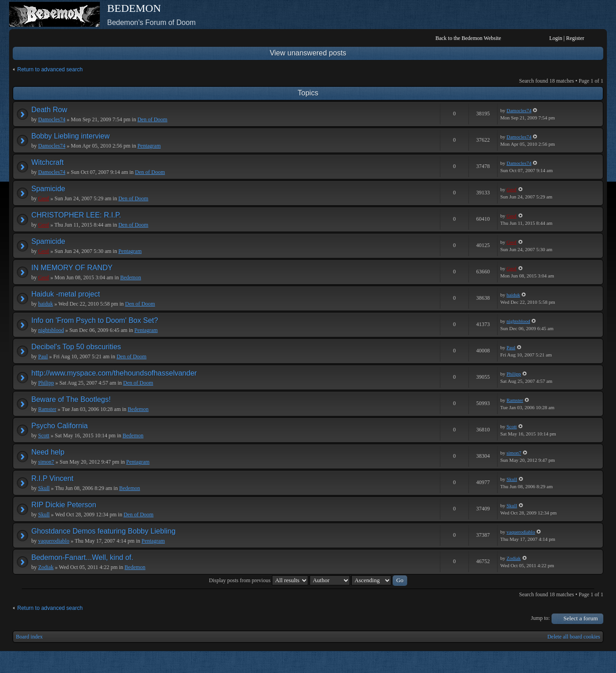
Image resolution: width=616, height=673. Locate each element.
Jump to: (541, 618)
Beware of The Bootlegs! (71, 399)
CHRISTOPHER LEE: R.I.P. (76, 215)
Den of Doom (153, 119)
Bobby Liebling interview (71, 136)
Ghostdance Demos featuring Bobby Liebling (103, 531)
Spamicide (48, 189)
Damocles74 (52, 119)
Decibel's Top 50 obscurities (76, 347)
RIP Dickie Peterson (64, 505)
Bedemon (131, 277)
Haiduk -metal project (66, 294)
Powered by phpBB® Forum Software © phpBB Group (590, 662)
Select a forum (581, 618)
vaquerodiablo (54, 541)
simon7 (46, 462)
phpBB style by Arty (562, 662)
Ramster (47, 409)
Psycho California (60, 426)
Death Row (49, 110)
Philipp (46, 383)
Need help (48, 452)
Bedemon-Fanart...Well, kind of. (82, 557)
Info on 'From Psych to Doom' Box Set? (95, 320)
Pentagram (149, 146)
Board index (29, 637)
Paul (43, 356)
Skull (44, 488)
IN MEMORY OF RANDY (72, 268)
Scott (44, 435)
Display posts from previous (259, 580)
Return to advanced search (50, 69)
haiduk (46, 304)
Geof (44, 198)
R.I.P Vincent (52, 478)
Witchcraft (47, 162)
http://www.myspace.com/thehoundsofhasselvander (114, 373)
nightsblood (51, 330)
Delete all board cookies (574, 637)
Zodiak (46, 567)
